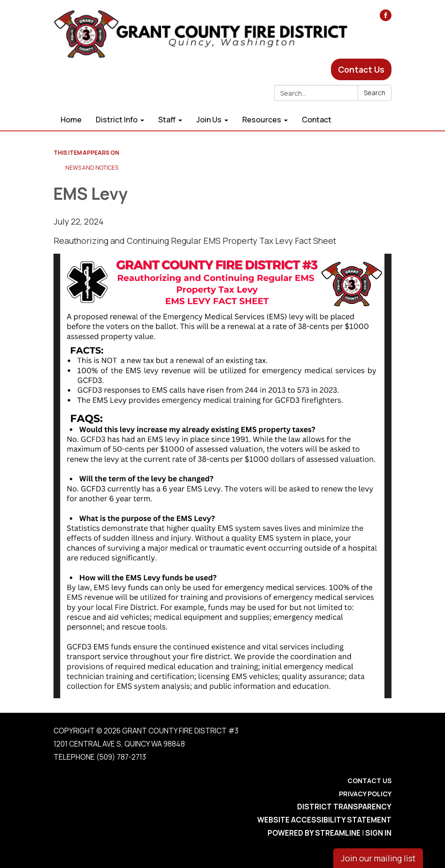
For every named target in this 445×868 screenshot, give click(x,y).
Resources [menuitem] (262, 120)
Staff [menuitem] (167, 120)
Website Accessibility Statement (324, 820)
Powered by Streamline (314, 833)
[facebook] (386, 18)
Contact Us (361, 69)
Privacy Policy (365, 794)
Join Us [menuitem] (209, 120)
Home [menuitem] (71, 120)
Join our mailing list (378, 858)
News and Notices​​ (92, 168)
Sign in (378, 833)
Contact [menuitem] (317, 120)
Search (375, 93)
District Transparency (344, 807)
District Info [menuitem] (117, 120)
